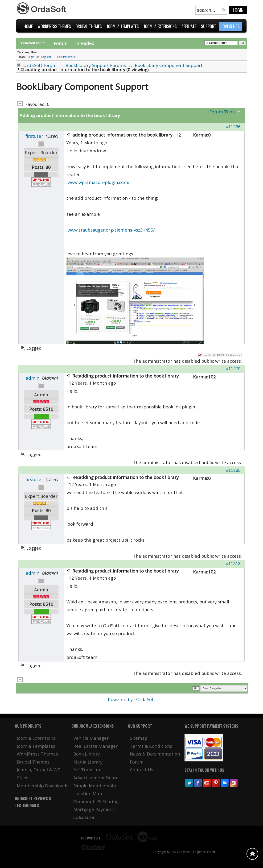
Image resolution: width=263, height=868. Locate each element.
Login (238, 10)
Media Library (88, 762)
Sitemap (139, 738)
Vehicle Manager (91, 738)
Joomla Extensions (36, 738)
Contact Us (142, 770)
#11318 (233, 564)
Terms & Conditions (151, 746)
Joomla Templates (36, 746)
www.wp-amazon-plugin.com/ (99, 182)
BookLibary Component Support (169, 65)
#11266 (233, 127)
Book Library (86, 754)
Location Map (88, 793)
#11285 (233, 470)
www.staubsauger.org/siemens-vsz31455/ (111, 230)
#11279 (233, 369)
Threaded (84, 43)
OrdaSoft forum (40, 65)
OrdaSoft (146, 699)
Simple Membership (95, 786)
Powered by (121, 699)
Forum (61, 43)
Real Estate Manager (95, 746)
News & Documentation (155, 754)
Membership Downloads (43, 786)
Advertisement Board (96, 778)
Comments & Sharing (96, 801)
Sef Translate (87, 770)
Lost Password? (67, 57)
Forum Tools (222, 112)
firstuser (34, 136)
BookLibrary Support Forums (96, 65)
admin (33, 378)
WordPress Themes (37, 754)
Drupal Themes (33, 762)
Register (46, 57)
